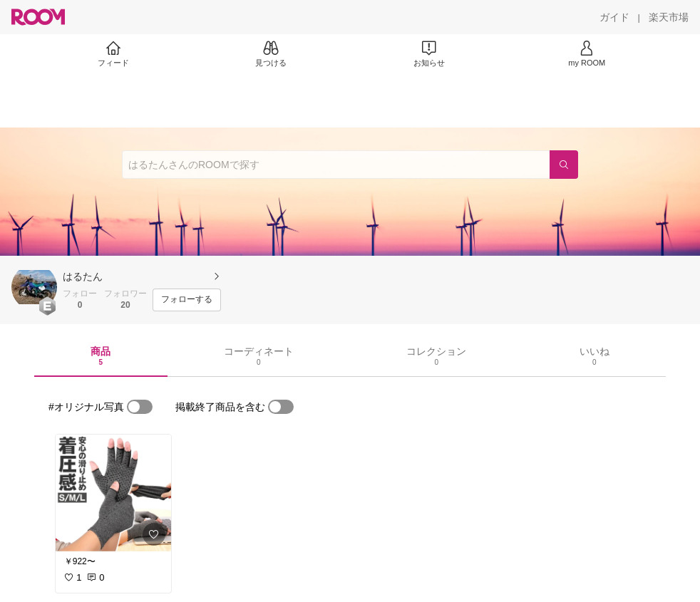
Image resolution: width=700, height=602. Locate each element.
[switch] (140, 407)
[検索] (564, 165)
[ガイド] (614, 17)
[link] (113, 493)
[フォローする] (187, 300)
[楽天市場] (669, 17)
